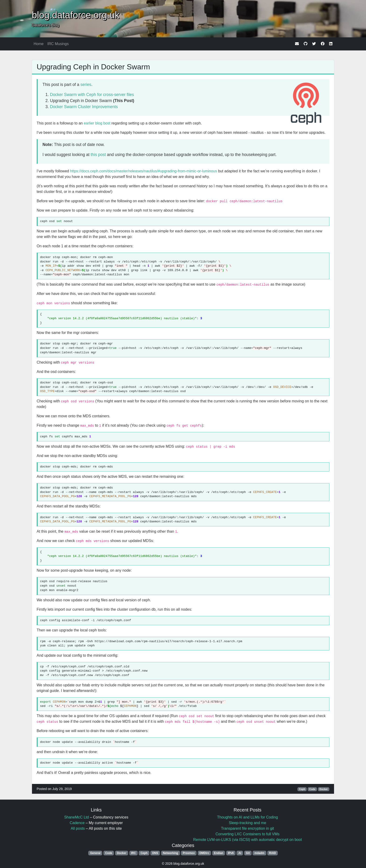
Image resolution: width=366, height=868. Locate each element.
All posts (78, 828)
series (86, 85)
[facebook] (323, 44)
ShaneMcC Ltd (77, 817)
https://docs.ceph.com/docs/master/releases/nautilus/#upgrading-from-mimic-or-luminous (144, 171)
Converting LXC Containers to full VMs (247, 834)
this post (98, 155)
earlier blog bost (97, 123)
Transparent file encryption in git (248, 828)
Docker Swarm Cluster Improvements (84, 107)
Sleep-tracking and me (247, 823)
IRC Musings (58, 44)
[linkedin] (331, 44)
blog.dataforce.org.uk (76, 15)
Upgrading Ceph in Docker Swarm (93, 67)
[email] (297, 44)
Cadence (77, 823)
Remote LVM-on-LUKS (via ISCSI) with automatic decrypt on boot (247, 840)
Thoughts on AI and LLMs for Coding (248, 817)
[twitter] (314, 44)
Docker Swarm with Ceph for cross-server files (92, 95)
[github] (306, 44)
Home (39, 44)
